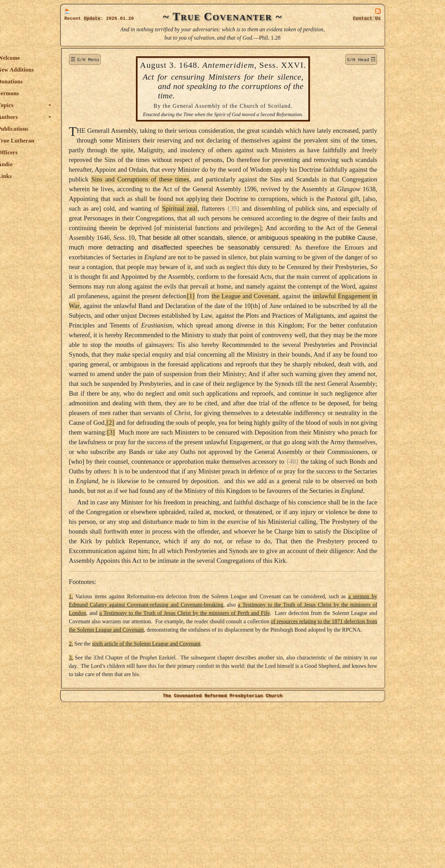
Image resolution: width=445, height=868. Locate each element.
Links (74, 176)
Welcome (78, 58)
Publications (82, 129)
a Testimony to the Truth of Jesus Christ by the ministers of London (214, 759)
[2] (143, 520)
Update (92, 19)
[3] (222, 529)
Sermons (78, 93)
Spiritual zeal (307, 237)
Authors (77, 117)
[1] (254, 354)
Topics (75, 105)
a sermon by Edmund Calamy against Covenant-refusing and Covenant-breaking (274, 750)
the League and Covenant (310, 354)
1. (140, 742)
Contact (367, 19)
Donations (80, 82)
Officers (77, 152)
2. (140, 806)
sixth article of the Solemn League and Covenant (216, 806)
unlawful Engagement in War (177, 364)
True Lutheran (86, 141)
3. (140, 820)
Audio (75, 164)
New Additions (85, 70)
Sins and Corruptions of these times (316, 198)
